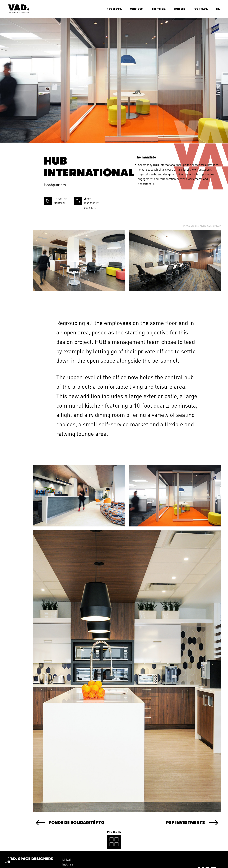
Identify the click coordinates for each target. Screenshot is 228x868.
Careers (180, 9)
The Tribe (158, 9)
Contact (201, 9)
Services (136, 9)
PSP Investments (168, 823)
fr (217, 9)
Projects (114, 9)
